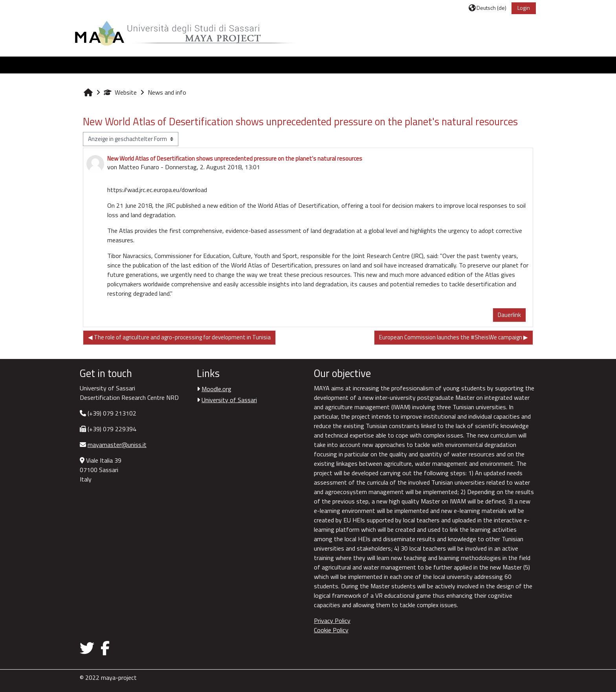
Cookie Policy (331, 630)
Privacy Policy (332, 621)
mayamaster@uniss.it (121, 445)
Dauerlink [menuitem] (505, 315)
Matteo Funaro (143, 167)
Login (519, 8)
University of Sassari (232, 400)
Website (125, 92)
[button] (483, 8)
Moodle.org (219, 389)
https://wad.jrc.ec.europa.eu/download (161, 190)
